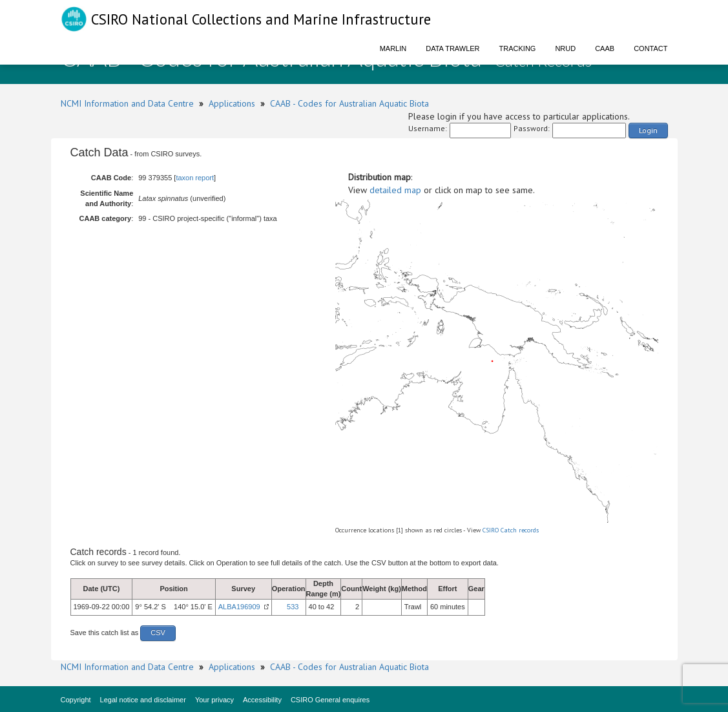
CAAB (605, 48)
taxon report (195, 178)
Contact (650, 48)
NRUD (565, 48)
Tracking (518, 48)
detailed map (395, 190)
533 (293, 607)
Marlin (393, 48)
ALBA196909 (239, 607)
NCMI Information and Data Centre (127, 103)
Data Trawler (452, 48)
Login (648, 130)
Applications (232, 103)
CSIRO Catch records (511, 530)
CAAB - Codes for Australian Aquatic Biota (349, 103)
